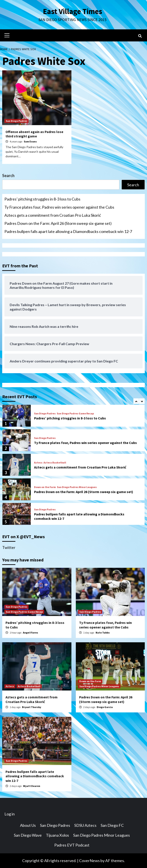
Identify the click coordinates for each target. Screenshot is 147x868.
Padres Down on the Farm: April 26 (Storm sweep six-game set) (58, 223)
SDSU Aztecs (85, 825)
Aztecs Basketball (55, 463)
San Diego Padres (16, 121)
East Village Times (73, 11)
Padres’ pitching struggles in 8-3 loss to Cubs (42, 199)
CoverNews (89, 861)
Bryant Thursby (32, 707)
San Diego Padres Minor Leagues (77, 487)
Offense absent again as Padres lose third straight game (34, 134)
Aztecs (38, 463)
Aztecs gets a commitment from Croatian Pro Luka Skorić (53, 215)
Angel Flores (30, 633)
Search (8, 176)
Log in (10, 814)
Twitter (9, 547)
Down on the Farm (45, 487)
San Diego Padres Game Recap (75, 414)
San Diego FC (112, 825)
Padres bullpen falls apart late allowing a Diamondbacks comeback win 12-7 (68, 231)
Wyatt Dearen (32, 786)
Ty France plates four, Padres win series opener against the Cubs (59, 207)
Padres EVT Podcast (72, 845)
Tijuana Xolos (57, 835)
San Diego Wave (28, 835)
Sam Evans (30, 141)
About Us (28, 825)
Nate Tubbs (103, 633)
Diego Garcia (105, 707)
